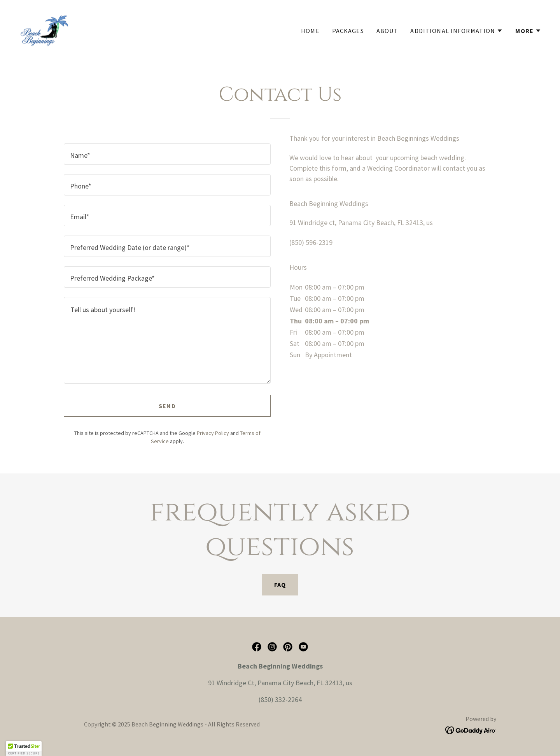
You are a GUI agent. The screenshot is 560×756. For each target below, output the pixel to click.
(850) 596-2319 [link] (311, 242)
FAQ (280, 585)
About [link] (387, 31)
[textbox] (167, 154)
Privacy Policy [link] (213, 433)
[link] (44, 29)
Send (167, 406)
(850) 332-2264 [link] (280, 699)
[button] (457, 31)
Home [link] (310, 31)
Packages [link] (348, 31)
